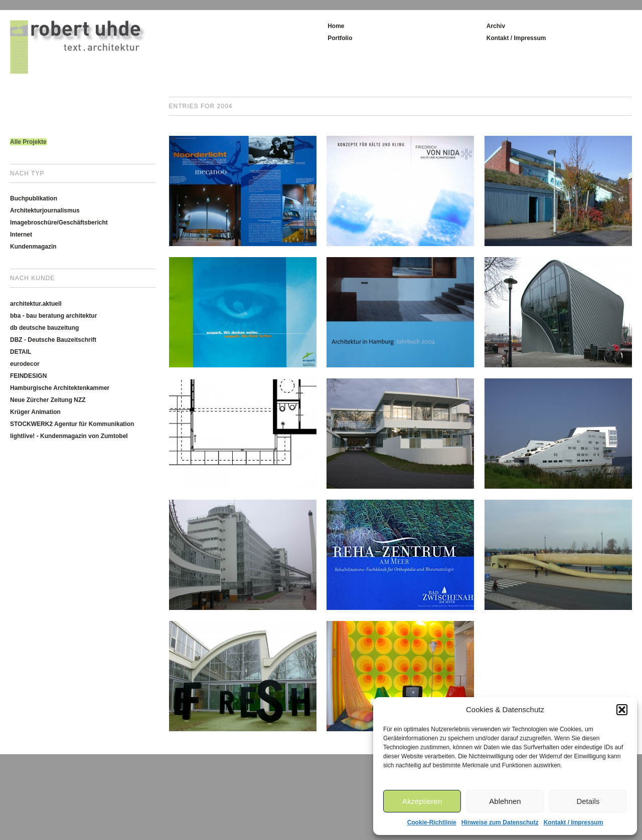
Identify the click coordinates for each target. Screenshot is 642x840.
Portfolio (340, 38)
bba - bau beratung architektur (53, 316)
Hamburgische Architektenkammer (60, 388)
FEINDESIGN (28, 376)
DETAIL (21, 352)
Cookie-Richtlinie (432, 822)
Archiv (496, 26)
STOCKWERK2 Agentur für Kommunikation (72, 424)
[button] (622, 710)
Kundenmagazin (33, 247)
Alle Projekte (28, 142)
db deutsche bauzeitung (44, 328)
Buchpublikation (34, 198)
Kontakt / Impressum (574, 822)
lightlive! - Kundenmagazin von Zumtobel (69, 436)
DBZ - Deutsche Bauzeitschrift (53, 340)
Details (588, 801)
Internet (21, 235)
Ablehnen (505, 801)
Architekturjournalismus (45, 211)
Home (336, 26)
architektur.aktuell (36, 304)
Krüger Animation (35, 412)
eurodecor (25, 364)
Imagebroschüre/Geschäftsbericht (59, 223)
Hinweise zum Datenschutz (500, 822)
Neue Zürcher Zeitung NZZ (48, 400)
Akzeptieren (422, 801)
